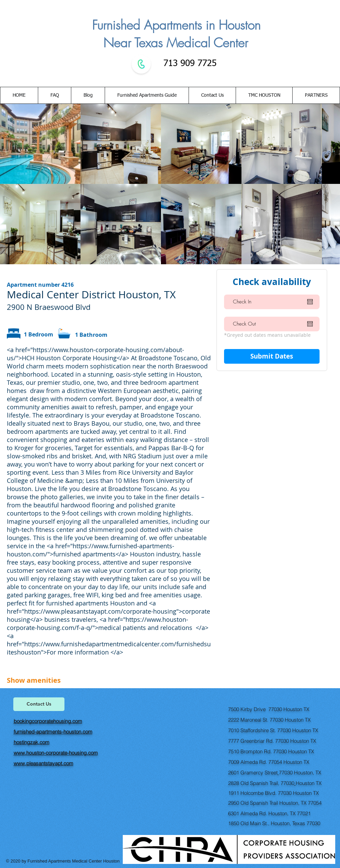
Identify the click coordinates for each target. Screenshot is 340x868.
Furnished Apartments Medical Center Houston (74, 861)
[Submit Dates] (272, 356)
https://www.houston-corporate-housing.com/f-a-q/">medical (98, 624)
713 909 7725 (189, 64)
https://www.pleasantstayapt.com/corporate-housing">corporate (117, 611)
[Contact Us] (39, 704)
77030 (286, 772)
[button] (212, 95)
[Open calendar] (310, 302)
